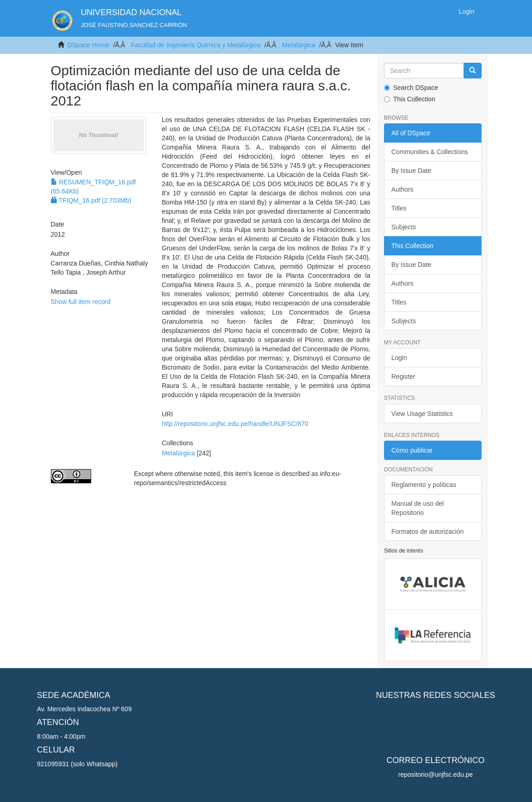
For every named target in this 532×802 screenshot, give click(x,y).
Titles (399, 208)
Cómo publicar (412, 450)
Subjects (404, 227)
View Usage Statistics (422, 414)
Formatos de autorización (428, 531)
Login (399, 358)
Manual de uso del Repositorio (417, 508)
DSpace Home (88, 45)
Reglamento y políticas (424, 485)
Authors (402, 189)
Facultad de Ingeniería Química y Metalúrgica (196, 45)
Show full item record (81, 302)
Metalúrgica (299, 45)
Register (403, 376)
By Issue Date (411, 171)
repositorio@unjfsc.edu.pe (436, 774)
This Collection (410, 99)
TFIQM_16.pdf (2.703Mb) (91, 200)
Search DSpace (411, 88)
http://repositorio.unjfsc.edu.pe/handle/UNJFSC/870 (235, 424)
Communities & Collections (430, 152)
